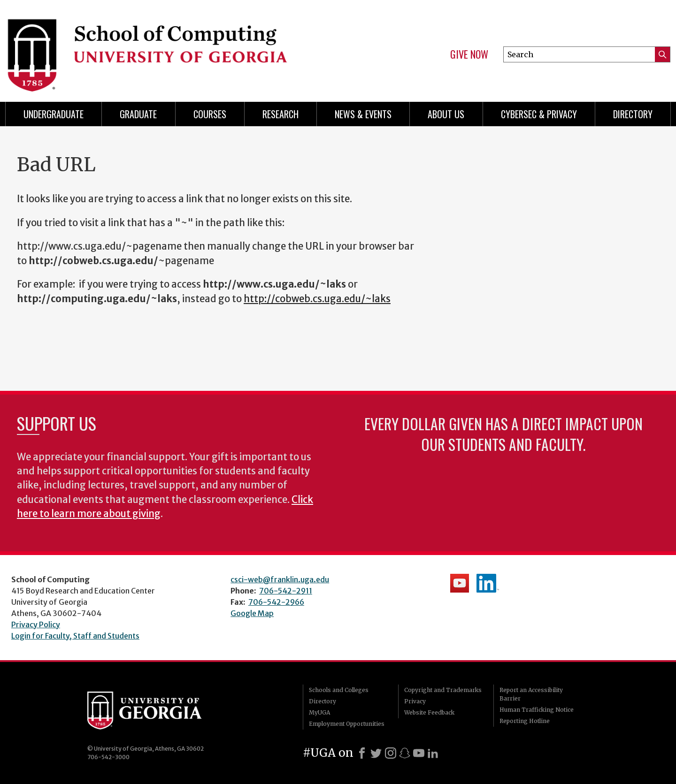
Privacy (415, 701)
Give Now (469, 54)
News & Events (363, 114)
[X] (376, 753)
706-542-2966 (276, 602)
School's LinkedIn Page (488, 583)
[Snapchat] (405, 753)
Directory (633, 114)
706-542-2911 (286, 591)
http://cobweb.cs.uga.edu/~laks (317, 299)
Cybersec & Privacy (539, 114)
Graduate (138, 114)
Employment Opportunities (347, 724)
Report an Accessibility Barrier (531, 694)
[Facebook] (362, 753)
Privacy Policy (36, 624)
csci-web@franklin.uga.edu (280, 579)
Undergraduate (54, 114)
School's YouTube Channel (460, 583)
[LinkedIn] (433, 753)
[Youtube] (419, 753)
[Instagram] (391, 753)
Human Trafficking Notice (537, 710)
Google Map (252, 613)
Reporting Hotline (525, 721)
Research (280, 114)
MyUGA (319, 712)
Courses (210, 114)
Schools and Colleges (339, 690)
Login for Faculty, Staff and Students (75, 636)
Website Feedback (429, 712)
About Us (446, 114)
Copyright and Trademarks (443, 690)
